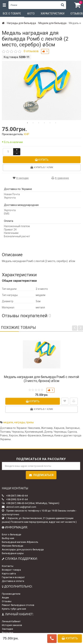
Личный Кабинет (11, 621)
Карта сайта (9, 574)
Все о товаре (12, 14)
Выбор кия (8, 538)
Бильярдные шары (13, 553)
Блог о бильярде (11, 534)
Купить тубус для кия (14, 609)
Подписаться (41, 475)
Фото (31, 14)
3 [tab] (39, 123)
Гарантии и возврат (13, 577)
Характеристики (53, 14)
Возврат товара (11, 570)
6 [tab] (56, 123)
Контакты (8, 566)
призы (30, 422)
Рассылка (8, 633)
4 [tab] (44, 123)
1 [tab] (27, 123)
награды (19, 422)
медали (8, 422)
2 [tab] (33, 123)
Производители (11, 594)
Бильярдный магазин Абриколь (20, 542)
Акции (5, 598)
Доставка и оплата (13, 581)
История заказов (12, 625)
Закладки (7, 629)
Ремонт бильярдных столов (18, 605)
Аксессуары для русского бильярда (23, 549)
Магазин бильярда (13, 546)
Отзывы (7, 601)
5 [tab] (50, 123)
